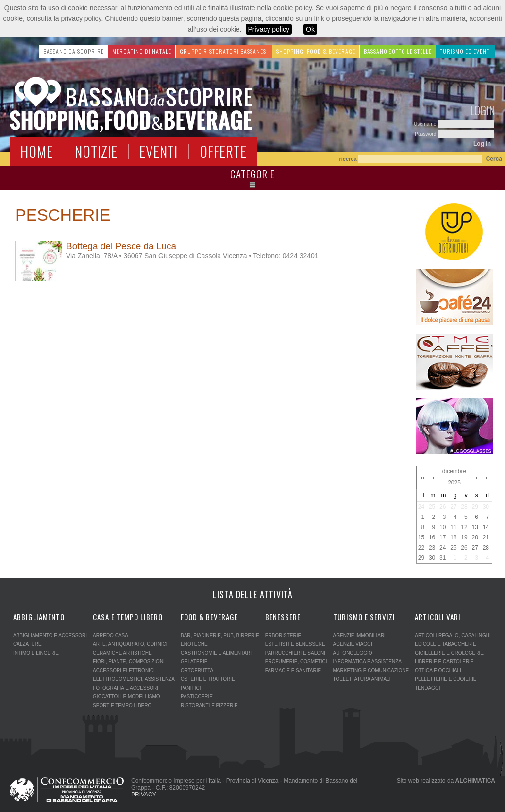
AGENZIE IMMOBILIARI (359, 635)
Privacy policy (269, 29)
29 (475, 507)
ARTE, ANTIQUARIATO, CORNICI (130, 644)
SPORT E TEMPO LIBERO (122, 705)
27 (453, 507)
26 (443, 507)
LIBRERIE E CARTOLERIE (444, 662)
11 (453, 527)
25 (432, 507)
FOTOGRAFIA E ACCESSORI (126, 688)
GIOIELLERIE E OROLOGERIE (449, 653)
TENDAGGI (427, 688)
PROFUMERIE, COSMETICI (296, 662)
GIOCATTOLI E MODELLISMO (126, 697)
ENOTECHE (194, 644)
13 (475, 527)
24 (421, 507)
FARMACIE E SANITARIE (293, 670)
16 (432, 537)
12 (464, 527)
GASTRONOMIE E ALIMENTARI (216, 653)
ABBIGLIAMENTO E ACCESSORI (50, 635)
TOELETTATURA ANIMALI (362, 679)
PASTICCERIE (197, 697)
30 (486, 507)
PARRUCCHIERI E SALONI (295, 653)
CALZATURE (27, 644)
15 (421, 537)
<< (422, 478)
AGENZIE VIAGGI (353, 644)
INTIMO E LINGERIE (36, 653)
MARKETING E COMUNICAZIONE (371, 670)
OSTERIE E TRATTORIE (208, 679)
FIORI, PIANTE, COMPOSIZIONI (129, 662)
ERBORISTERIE (283, 635)
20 (475, 537)
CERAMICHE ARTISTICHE (122, 653)
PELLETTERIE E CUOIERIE (446, 679)
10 (443, 527)
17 (443, 537)
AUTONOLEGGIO (353, 653)
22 (421, 548)
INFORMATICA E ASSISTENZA (368, 662)
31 (443, 558)
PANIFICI (191, 688)
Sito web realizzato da (446, 781)
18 (453, 537)
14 (486, 527)
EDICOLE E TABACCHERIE (445, 644)
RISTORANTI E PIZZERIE (209, 705)
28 (464, 507)
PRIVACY (144, 795)
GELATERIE (194, 662)
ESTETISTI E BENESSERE (295, 644)
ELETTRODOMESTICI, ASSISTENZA (134, 679)
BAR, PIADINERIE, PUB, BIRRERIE (220, 635)
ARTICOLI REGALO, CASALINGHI (453, 635)
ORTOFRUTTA (197, 670)
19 (464, 537)
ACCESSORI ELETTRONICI (124, 670)
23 (432, 548)
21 (486, 537)
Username (426, 124)
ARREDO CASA (110, 635)
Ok (310, 29)
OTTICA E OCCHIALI (438, 670)
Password (426, 134)
